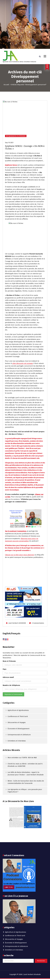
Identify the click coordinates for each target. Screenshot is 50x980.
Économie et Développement (16, 840)
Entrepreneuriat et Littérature (16, 843)
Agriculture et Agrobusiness (15, 829)
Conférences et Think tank (15, 833)
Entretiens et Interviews (14, 847)
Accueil (6, 86)
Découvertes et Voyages (14, 836)
